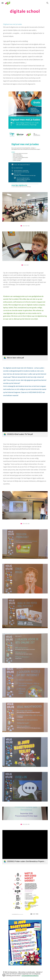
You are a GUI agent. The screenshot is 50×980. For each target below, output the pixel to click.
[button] (3, 3)
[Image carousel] (25, 209)
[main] (25, 11)
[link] (25, 343)
